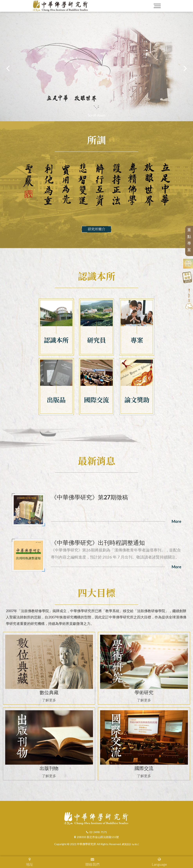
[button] (185, 68)
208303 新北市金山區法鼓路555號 (96, 837)
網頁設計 (127, 844)
